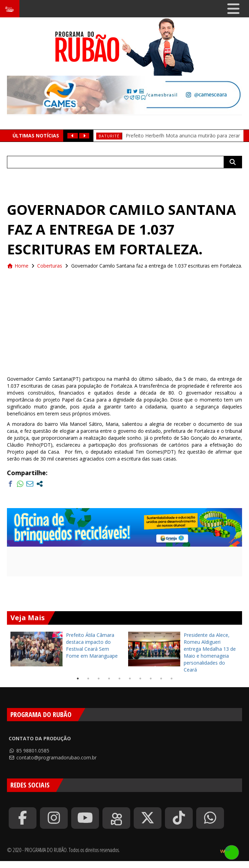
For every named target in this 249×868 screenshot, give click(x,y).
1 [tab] (78, 679)
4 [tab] (109, 679)
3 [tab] (99, 679)
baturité (109, 136)
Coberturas (50, 266)
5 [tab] (119, 679)
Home (18, 266)
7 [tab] (140, 679)
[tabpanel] (66, 649)
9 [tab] (161, 679)
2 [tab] (88, 679)
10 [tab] (172, 679)
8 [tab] (151, 679)
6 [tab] (130, 679)
